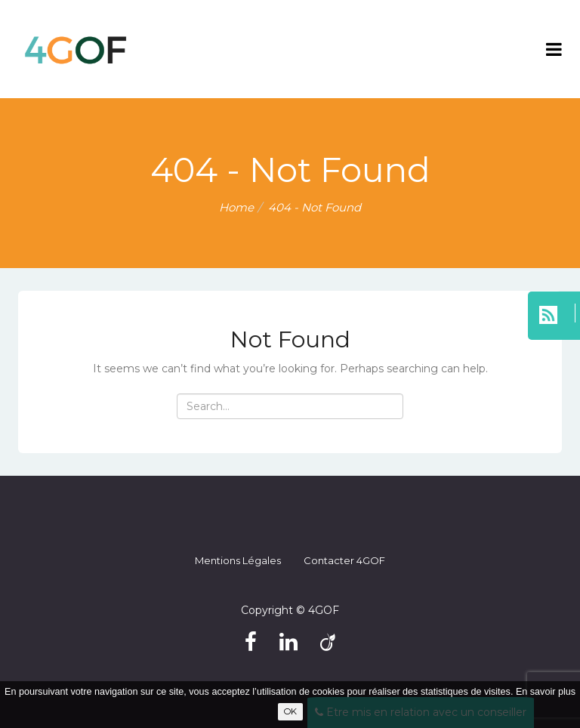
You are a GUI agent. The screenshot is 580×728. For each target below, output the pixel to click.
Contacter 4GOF (344, 560)
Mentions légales (238, 560)
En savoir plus (546, 692)
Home (236, 207)
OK (290, 711)
